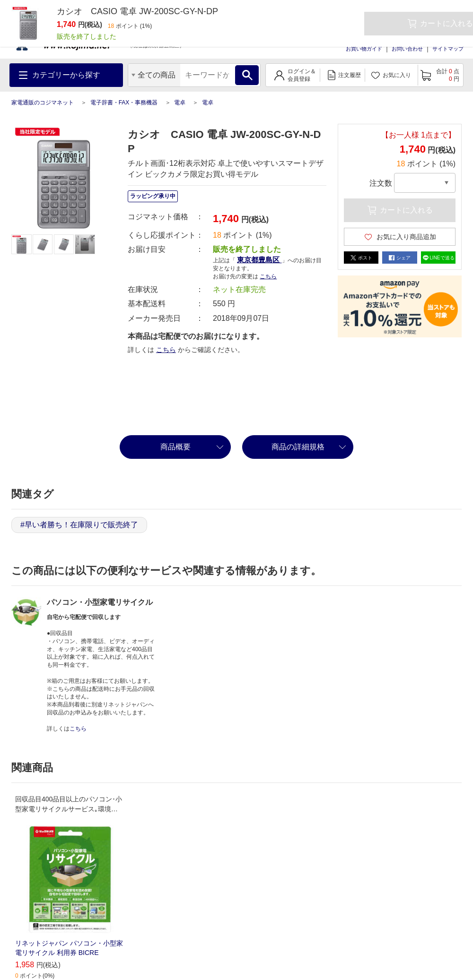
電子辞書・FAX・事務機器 (124, 103)
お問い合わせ (407, 49)
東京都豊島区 (259, 260)
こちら (268, 276)
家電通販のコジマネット (43, 103)
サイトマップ (448, 49)
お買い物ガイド (364, 49)
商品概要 (175, 447)
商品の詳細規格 (298, 447)
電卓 (180, 103)
